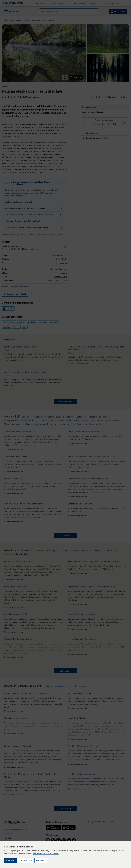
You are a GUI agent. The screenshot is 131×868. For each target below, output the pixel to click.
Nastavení (41, 860)
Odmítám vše (26, 860)
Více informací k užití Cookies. (46, 854)
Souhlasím (10, 860)
